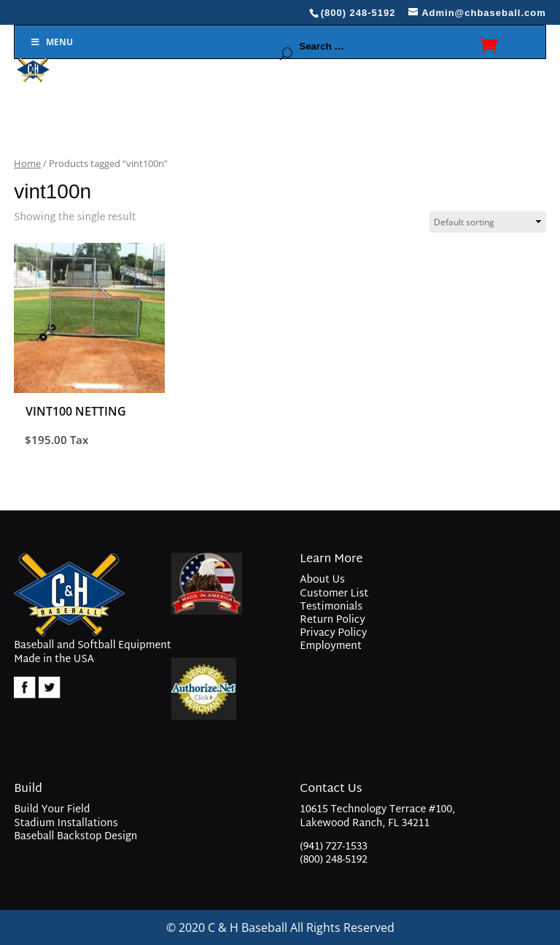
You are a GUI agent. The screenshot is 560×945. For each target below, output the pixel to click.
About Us (322, 580)
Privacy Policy (333, 633)
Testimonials (331, 607)
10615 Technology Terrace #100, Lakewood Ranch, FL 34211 (377, 818)
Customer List (334, 594)
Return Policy (332, 620)
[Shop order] (488, 222)
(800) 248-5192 (334, 860)
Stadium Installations (66, 824)
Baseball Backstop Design (75, 837)
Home (27, 163)
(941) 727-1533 (334, 847)
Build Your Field (52, 810)
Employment (331, 646)
